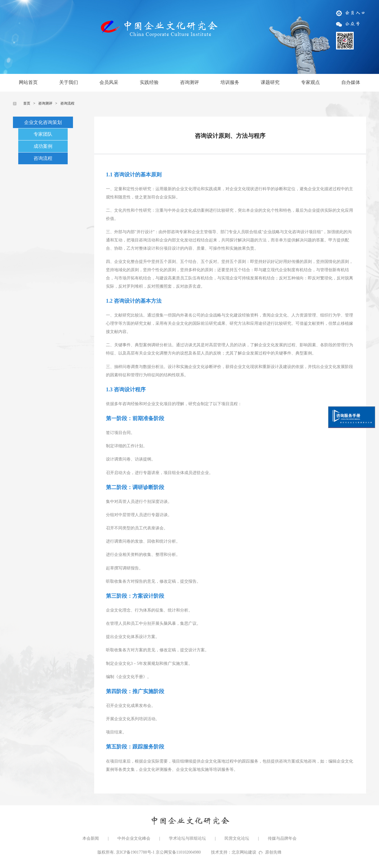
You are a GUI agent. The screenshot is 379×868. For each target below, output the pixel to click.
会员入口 (351, 13)
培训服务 (230, 82)
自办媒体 (351, 82)
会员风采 (109, 82)
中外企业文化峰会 (134, 838)
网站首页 (28, 82)
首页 (27, 103)
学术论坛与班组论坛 (187, 838)
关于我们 (69, 82)
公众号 (348, 24)
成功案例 (43, 146)
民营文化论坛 (237, 838)
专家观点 (310, 82)
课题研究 (270, 82)
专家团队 (43, 134)
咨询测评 (189, 82)
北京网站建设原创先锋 (257, 852)
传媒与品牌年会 (282, 838)
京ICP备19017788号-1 (135, 852)
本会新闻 (91, 838)
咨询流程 (67, 103)
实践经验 (149, 82)
